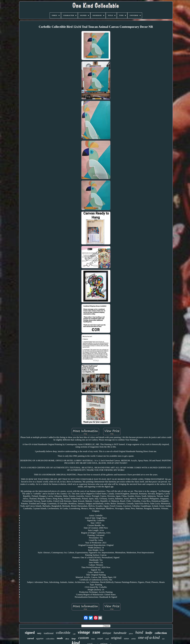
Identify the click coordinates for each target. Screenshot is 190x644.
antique (107, 633)
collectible (63, 633)
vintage (84, 632)
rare (96, 632)
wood (107, 639)
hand (139, 632)
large (74, 639)
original (116, 638)
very (39, 633)
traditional (49, 633)
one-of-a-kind (149, 637)
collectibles (50, 639)
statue (126, 639)
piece (131, 634)
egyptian (40, 639)
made (60, 638)
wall (74, 634)
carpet (100, 638)
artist (134, 639)
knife (149, 633)
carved (31, 638)
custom (83, 638)
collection (161, 633)
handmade (120, 633)
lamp (93, 639)
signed (30, 633)
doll (163, 639)
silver (67, 639)
